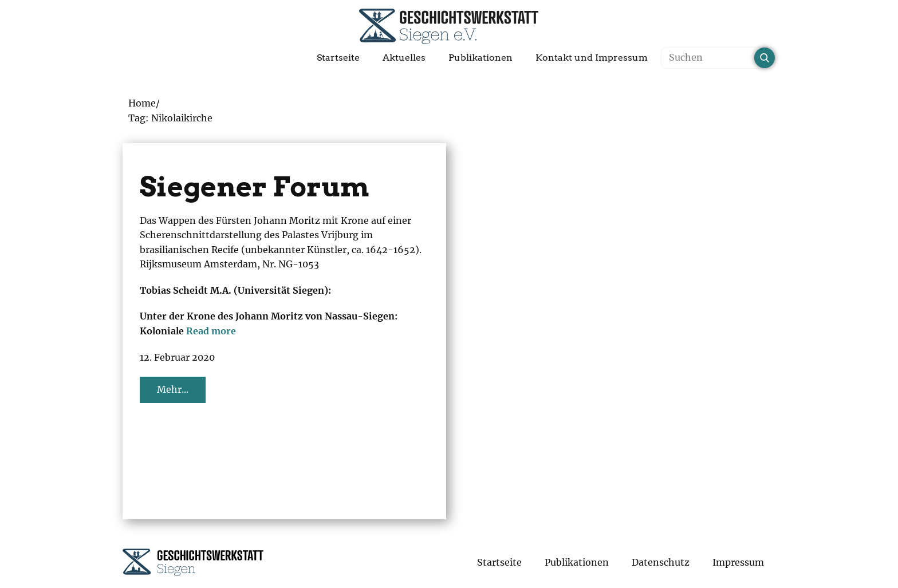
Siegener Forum (255, 187)
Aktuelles (404, 58)
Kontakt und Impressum (592, 58)
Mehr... (173, 389)
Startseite (338, 58)
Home (142, 103)
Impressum (738, 562)
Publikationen (480, 58)
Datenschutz (661, 562)
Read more (211, 331)
